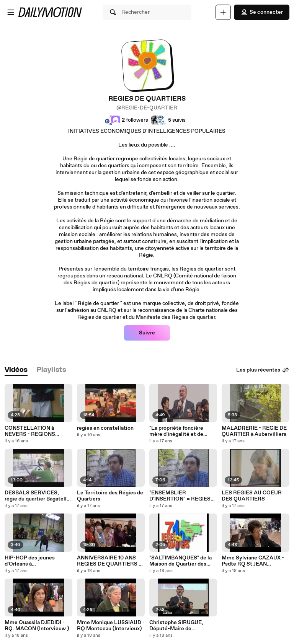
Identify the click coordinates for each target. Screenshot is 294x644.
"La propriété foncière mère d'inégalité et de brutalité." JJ (176, 431)
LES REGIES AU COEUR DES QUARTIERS (252, 496)
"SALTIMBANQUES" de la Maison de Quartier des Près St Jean (180, 561)
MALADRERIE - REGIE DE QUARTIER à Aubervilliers (254, 431)
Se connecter (262, 12)
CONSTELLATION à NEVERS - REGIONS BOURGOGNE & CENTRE (36, 431)
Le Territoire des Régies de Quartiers (110, 496)
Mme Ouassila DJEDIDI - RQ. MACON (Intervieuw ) (37, 626)
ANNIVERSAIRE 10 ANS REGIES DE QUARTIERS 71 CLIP (110, 561)
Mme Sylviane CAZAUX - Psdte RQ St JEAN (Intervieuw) (253, 561)
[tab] (16, 370)
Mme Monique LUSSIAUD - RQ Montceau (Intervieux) (111, 626)
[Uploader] (223, 12)
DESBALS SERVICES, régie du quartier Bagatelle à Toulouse (37, 496)
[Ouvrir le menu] (11, 12)
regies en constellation (105, 428)
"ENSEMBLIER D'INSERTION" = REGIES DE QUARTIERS (180, 496)
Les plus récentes (263, 370)
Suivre (147, 333)
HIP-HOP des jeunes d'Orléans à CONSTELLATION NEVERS (30, 561)
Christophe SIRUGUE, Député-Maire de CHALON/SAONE (176, 626)
